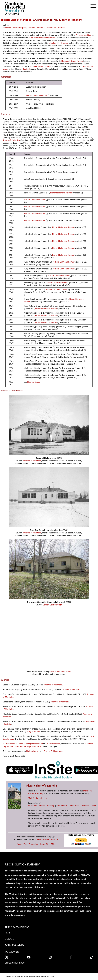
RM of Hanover (72, 20)
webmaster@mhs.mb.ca (47, 839)
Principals (7, 28)
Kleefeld (26, 69)
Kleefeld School (34, 382)
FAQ (53, 844)
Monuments (62, 806)
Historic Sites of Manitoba (16, 20)
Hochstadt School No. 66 (72, 61)
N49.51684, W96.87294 (61, 671)
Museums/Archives (36, 806)
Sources (61, 28)
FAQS (8, 933)
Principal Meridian (84, 35)
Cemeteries (74, 806)
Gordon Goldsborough (52, 605)
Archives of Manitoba (32, 461)
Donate (9, 939)
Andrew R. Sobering (11, 140)
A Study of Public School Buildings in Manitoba (23, 744)
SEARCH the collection (38, 798)
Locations (85, 806)
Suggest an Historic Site (39, 844)
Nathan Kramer (33, 751)
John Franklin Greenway (59, 43)
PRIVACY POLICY (42, 976)
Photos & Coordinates (47, 28)
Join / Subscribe (15, 945)
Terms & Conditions (17, 927)
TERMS (51, 976)
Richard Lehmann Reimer (37, 95)
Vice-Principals (19, 28)
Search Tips (22, 844)
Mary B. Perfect (33, 731)
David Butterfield (53, 744)
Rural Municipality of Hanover (42, 38)
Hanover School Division (40, 66)
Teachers (32, 28)
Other (93, 806)
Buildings (51, 806)
